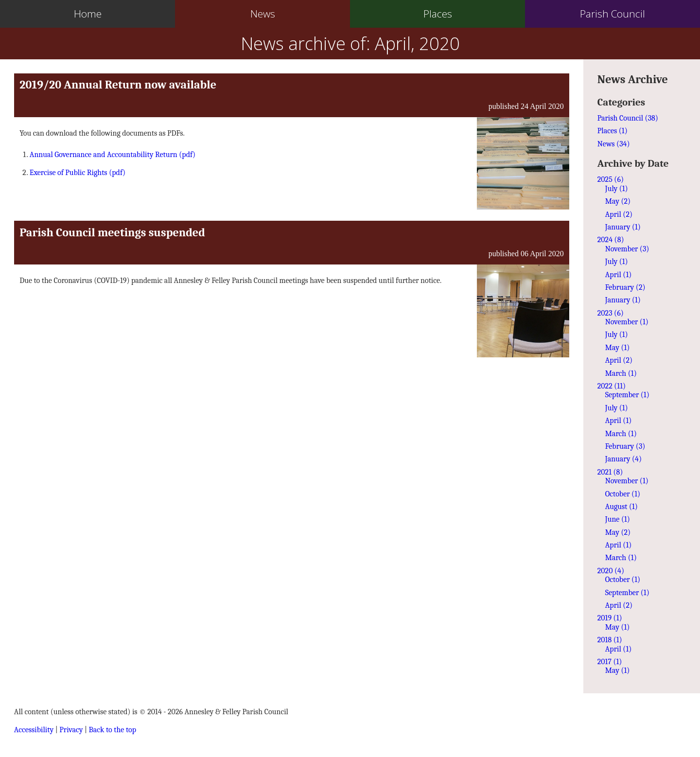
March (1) (621, 373)
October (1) (623, 494)
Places (438, 14)
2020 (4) (611, 571)
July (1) (617, 189)
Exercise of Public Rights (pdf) (78, 173)
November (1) (627, 322)
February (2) (625, 287)
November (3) (627, 249)
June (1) (618, 519)
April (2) (619, 214)
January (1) (623, 227)
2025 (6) (611, 179)
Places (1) (612, 131)
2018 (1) (610, 640)
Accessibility (34, 730)
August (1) (621, 507)
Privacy (71, 730)
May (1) (618, 348)
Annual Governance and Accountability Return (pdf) (113, 155)
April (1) (619, 275)
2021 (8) (610, 472)
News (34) (614, 144)
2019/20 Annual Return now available (118, 85)
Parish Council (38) (628, 118)
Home (88, 14)
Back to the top (113, 730)
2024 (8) (611, 240)
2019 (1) (610, 618)
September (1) (627, 395)
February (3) (625, 446)
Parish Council (612, 14)
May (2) (618, 201)
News (263, 14)
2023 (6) (611, 313)
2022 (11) (612, 386)
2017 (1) (610, 662)
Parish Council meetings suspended (112, 232)
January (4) (623, 459)
